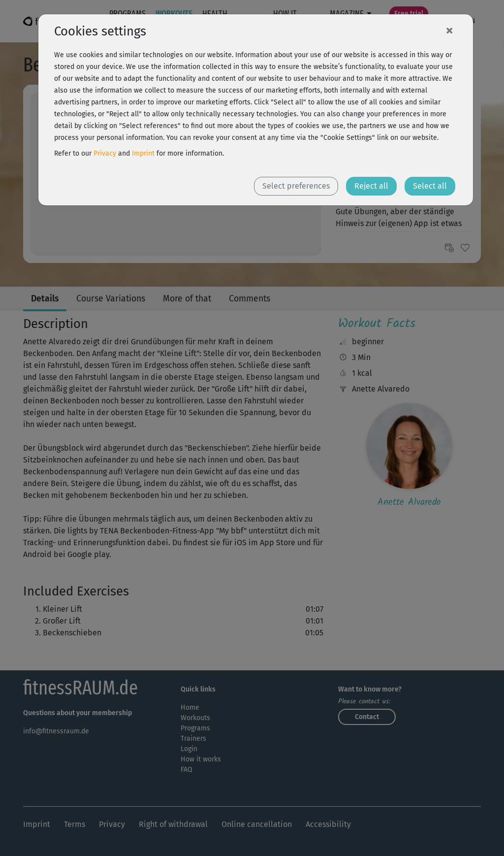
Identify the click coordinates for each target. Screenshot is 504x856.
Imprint (143, 153)
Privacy (105, 153)
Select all (430, 186)
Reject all (371, 186)
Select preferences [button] (296, 186)
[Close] (449, 30)
